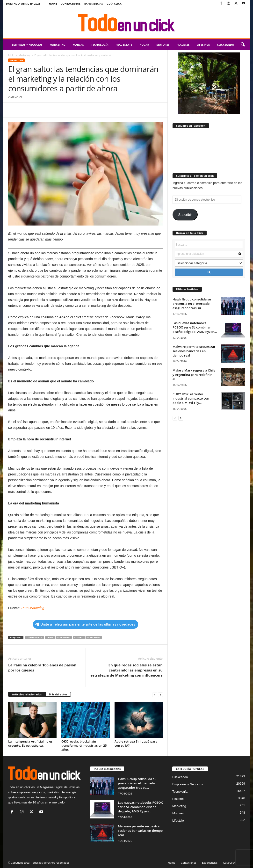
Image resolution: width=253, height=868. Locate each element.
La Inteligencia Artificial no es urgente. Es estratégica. (30, 743)
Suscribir (185, 215)
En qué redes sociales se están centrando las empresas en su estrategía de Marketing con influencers (126, 670)
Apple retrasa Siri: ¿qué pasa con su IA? (136, 743)
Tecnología (100, 45)
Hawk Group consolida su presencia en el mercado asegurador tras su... (192, 304)
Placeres (183, 45)
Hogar (144, 45)
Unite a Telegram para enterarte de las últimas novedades (85, 624)
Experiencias (94, 4)
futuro (79, 638)
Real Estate (124, 45)
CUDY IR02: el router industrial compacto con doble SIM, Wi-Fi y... (191, 398)
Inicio (11, 55)
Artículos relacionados (27, 694)
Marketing (58, 45)
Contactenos (71, 4)
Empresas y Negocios (27, 45)
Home (53, 4)
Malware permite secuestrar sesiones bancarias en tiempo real (194, 351)
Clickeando (226, 45)
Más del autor (58, 694)
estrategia (64, 638)
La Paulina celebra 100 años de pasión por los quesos (42, 667)
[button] (243, 45)
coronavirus (35, 638)
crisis (50, 638)
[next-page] (160, 695)
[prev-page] (155, 695)
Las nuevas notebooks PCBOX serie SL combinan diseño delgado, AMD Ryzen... (195, 327)
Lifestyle (203, 45)
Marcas (78, 45)
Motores (163, 45)
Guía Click (114, 4)
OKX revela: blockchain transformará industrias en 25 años (84, 745)
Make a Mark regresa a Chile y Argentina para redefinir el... (194, 375)
